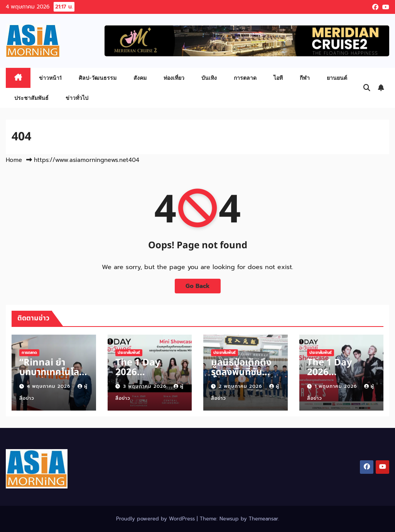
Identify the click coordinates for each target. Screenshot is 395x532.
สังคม (140, 78)
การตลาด (245, 78)
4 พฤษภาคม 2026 (50, 386)
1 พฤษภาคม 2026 (337, 386)
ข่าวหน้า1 (50, 78)
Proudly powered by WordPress (156, 519)
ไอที (278, 78)
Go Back (198, 286)
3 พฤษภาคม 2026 (146, 386)
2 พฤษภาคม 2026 (241, 386)
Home (14, 160)
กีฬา (305, 78)
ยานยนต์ (337, 78)
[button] (367, 88)
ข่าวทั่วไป (77, 98)
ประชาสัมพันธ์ (31, 98)
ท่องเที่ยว (174, 78)
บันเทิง (209, 78)
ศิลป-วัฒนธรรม (98, 78)
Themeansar (263, 519)
